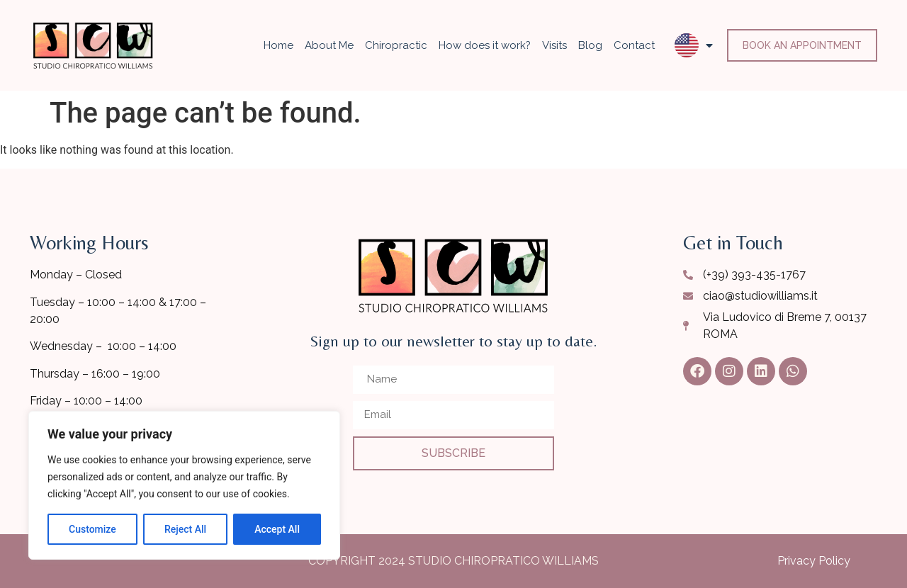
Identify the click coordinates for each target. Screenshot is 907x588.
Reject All (185, 529)
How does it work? (485, 45)
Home (278, 45)
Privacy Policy (814, 561)
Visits (554, 45)
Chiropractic (396, 45)
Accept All (277, 529)
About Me (329, 45)
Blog (590, 45)
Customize (92, 529)
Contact (634, 45)
